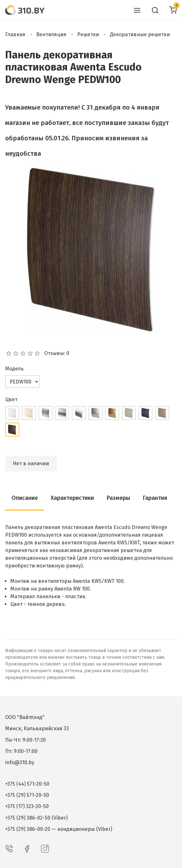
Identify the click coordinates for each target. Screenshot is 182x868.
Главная (15, 34)
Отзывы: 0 (57, 353)
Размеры (118, 498)
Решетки (88, 34)
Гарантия (155, 498)
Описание (25, 498)
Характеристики (72, 498)
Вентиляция (51, 34)
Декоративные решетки (140, 34)
